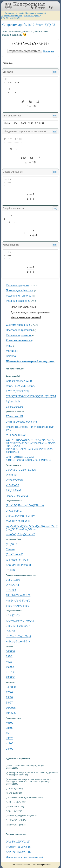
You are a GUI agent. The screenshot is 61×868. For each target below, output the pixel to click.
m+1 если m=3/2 (16, 435)
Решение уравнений (35, 13)
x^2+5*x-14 (13, 585)
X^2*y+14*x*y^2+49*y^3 (20, 621)
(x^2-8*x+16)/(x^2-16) (11, 18)
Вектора (11, 356)
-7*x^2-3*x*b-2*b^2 (17, 496)
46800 (10, 723)
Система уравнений (18, 325)
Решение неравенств (19, 335)
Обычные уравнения (23, 307)
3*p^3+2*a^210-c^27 (18, 626)
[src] (55, 72)
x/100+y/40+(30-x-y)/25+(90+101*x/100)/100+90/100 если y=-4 (28, 459)
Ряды (9, 346)
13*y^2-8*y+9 (14, 491)
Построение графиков (19, 330)
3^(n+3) (10, 570)
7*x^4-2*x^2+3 (14, 480)
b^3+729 (11, 590)
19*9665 (11, 713)
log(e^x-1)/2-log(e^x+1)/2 (20, 534)
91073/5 (11, 672)
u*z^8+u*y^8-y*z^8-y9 (19, 636)
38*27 (9, 703)
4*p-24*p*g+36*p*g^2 (18, 601)
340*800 (11, 687)
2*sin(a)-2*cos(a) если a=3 (22, 422)
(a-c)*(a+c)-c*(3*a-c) (18, 560)
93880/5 (11, 677)
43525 (10, 738)
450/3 (9, 662)
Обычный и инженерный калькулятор (31, 361)
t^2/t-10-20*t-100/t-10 (18, 521)
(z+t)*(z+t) (12, 544)
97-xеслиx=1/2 (15, 416)
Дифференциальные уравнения (30, 312)
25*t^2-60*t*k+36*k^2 (18, 595)
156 (8, 733)
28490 (10, 749)
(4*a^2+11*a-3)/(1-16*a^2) (21, 386)
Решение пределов (18, 285)
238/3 (9, 656)
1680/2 (10, 667)
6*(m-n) (10, 549)
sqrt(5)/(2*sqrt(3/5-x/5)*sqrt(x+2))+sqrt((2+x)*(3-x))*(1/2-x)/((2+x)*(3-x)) (32, 528)
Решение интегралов (19, 296)
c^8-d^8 (10, 631)
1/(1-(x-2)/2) (13, 402)
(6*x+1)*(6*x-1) (15, 554)
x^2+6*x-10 (13, 485)
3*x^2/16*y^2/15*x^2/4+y (20, 516)
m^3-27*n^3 (13, 616)
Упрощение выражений (12, 16)
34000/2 (11, 651)
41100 (10, 744)
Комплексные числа (19, 340)
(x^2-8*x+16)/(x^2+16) (19, 852)
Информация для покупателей (24, 857)
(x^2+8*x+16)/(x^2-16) (19, 847)
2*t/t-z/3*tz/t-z (14, 511)
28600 (10, 728)
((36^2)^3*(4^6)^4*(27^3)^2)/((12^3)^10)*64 (31, 396)
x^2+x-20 (11, 475)
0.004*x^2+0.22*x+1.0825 (21, 470)
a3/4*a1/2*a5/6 (15, 407)
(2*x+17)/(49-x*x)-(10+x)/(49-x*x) (25, 505)
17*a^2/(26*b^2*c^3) (18, 391)
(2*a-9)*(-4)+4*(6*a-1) (18, 565)
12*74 (9, 692)
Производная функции (20, 290)
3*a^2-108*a (13, 580)
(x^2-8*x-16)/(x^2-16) (18, 842)
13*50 (9, 697)
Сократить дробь (32, 16)
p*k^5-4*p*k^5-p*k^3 (18, 606)
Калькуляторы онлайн (15, 13)
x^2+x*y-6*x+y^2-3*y (18, 642)
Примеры (48, 51)
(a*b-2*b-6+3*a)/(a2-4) (19, 381)
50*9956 (11, 708)
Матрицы (12, 351)
